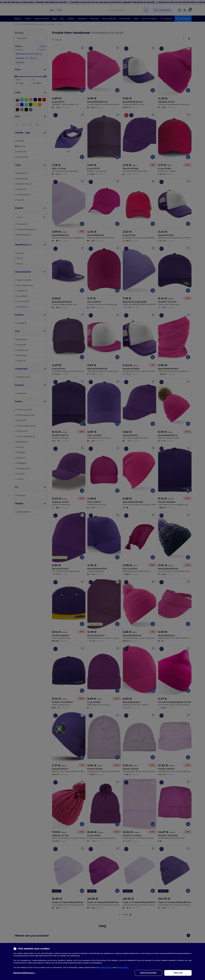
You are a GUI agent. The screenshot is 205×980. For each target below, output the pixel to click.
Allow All (178, 973)
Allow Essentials (148, 973)
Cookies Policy (106, 967)
